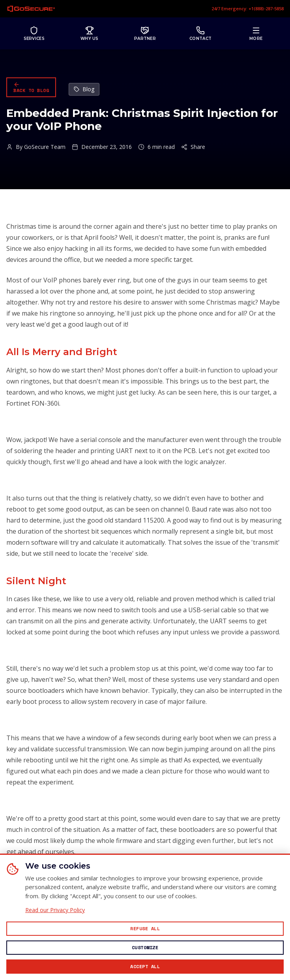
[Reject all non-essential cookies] (145, 929)
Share (193, 147)
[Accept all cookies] (145, 967)
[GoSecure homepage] (31, 9)
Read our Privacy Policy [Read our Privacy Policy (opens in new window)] (55, 910)
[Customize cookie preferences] (145, 948)
